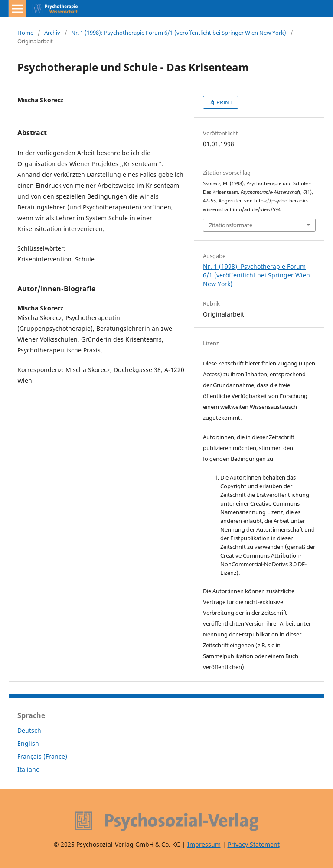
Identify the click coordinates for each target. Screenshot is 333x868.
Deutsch (29, 730)
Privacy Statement (254, 844)
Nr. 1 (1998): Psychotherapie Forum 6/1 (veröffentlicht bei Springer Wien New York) (179, 33)
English (28, 743)
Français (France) (42, 756)
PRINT (224, 102)
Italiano (28, 769)
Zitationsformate (231, 225)
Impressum (204, 844)
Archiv (52, 33)
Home (25, 33)
